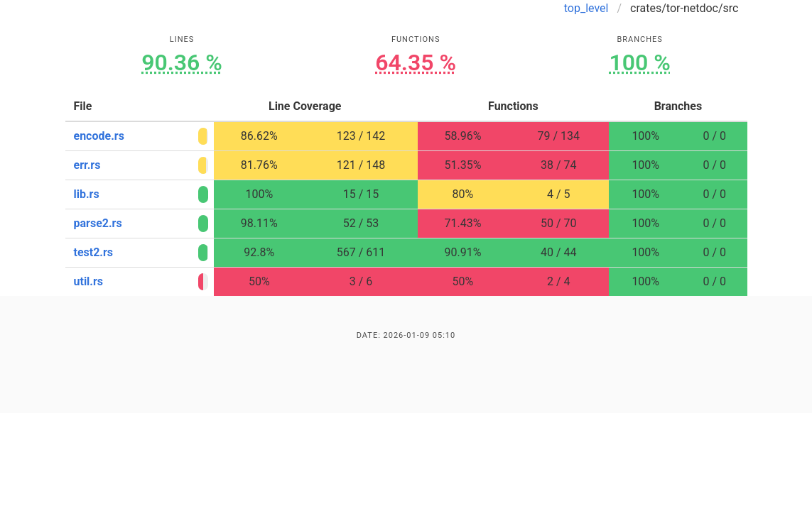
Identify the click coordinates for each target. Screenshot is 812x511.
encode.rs (99, 136)
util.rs (89, 281)
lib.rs (87, 194)
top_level (586, 8)
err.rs (87, 165)
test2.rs (94, 252)
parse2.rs (98, 223)
